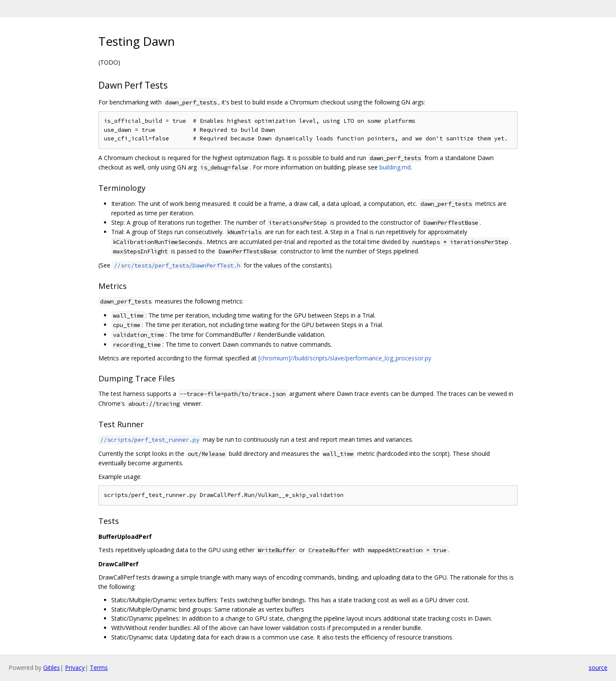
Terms (99, 668)
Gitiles (52, 668)
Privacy (75, 668)
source (598, 668)
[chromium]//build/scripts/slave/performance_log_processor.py (345, 358)
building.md (395, 167)
